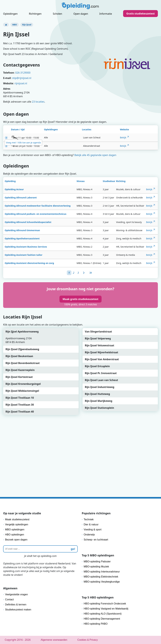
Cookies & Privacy (88, 640)
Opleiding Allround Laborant (21, 198)
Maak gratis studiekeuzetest (80, 299)
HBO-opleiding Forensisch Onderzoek (105, 604)
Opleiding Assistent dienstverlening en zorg (29, 263)
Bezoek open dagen (16, 540)
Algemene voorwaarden (54, 640)
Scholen (57, 14)
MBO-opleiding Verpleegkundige (102, 582)
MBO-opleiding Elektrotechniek (101, 577)
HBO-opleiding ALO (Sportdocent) (103, 614)
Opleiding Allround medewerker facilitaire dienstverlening (38, 206)
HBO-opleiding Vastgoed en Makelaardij (106, 609)
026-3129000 (23, 73)
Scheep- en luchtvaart (96, 540)
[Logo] (80, 7)
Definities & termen (16, 605)
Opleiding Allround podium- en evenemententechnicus (36, 214)
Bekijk (123, 137)
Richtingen (35, 14)
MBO (15, 25)
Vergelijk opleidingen (17, 524)
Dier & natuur (91, 524)
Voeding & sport (93, 530)
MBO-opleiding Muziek (96, 567)
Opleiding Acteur (14, 189)
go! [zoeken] (73, 549)
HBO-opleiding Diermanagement (102, 619)
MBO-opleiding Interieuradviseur (102, 572)
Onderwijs (89, 535)
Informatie (106, 14)
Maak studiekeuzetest (17, 519)
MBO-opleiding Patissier (97, 562)
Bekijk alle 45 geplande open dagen (95, 155)
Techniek (89, 519)
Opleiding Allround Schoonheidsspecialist (28, 222)
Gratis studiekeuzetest (140, 14)
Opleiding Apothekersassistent (22, 238)
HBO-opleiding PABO (96, 624)
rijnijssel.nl (21, 83)
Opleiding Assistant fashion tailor (24, 255)
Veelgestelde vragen (16, 594)
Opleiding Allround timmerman (22, 230)
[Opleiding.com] (6, 25)
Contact (9, 599)
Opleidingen (10, 14)
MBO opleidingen (15, 530)
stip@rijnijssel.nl (22, 78)
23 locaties (38, 102)
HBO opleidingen (15, 535)
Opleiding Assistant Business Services (26, 247)
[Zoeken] (40, 549)
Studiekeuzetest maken (18, 610)
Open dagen (81, 14)
